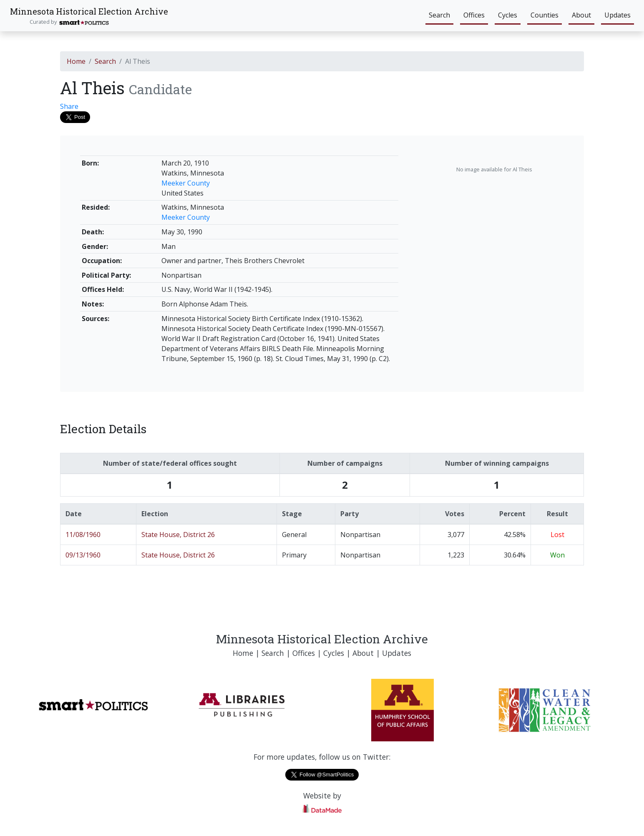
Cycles (508, 15)
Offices (474, 15)
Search (439, 15)
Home (76, 61)
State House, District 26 (178, 535)
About (581, 15)
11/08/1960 (83, 535)
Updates (618, 15)
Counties (545, 15)
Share (69, 106)
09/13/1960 (83, 555)
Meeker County (186, 183)
